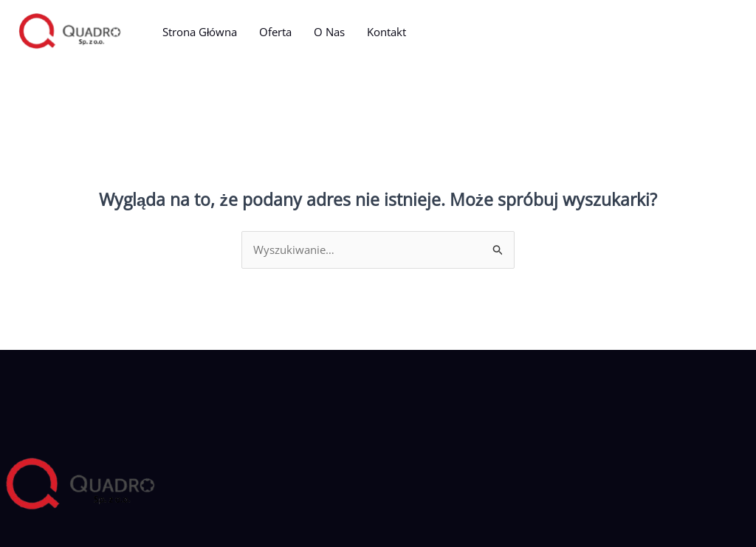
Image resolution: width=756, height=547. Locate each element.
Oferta (275, 32)
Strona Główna (200, 32)
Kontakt (386, 32)
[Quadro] (70, 30)
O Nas (329, 32)
